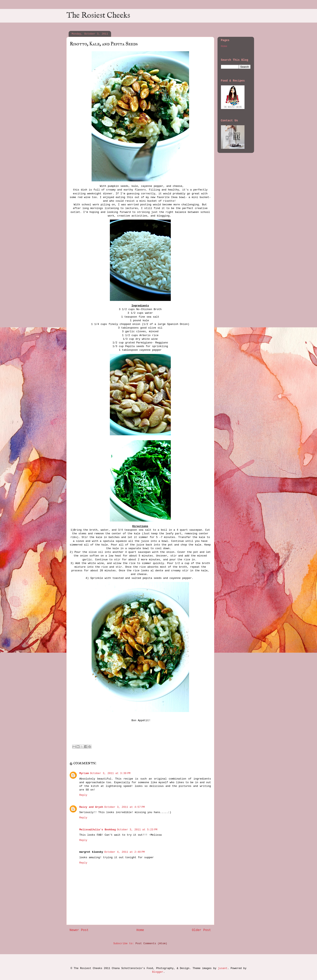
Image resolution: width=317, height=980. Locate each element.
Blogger (158, 972)
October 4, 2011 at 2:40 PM (125, 852)
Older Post (201, 930)
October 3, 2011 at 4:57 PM (125, 807)
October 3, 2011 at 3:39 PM (110, 773)
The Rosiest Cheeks (98, 16)
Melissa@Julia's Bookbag (98, 830)
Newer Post (79, 930)
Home (140, 930)
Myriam (84, 773)
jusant (223, 968)
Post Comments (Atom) (151, 944)
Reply (83, 795)
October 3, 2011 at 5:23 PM (137, 830)
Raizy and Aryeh (91, 807)
